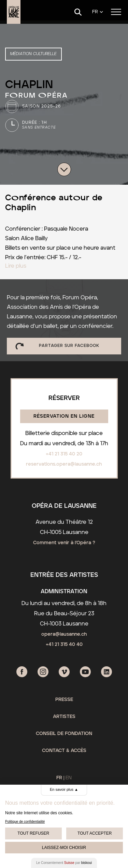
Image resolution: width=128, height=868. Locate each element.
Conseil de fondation (64, 734)
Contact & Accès (64, 751)
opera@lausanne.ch (64, 634)
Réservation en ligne (64, 416)
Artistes (64, 717)
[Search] (78, 12)
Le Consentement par (64, 863)
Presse (64, 700)
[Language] (98, 12)
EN (69, 778)
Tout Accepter (95, 833)
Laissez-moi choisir (64, 848)
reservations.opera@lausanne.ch (64, 464)
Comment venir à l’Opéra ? (64, 543)
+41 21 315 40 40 (64, 645)
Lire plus (16, 266)
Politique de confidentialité (25, 822)
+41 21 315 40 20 (64, 454)
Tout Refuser (33, 833)
